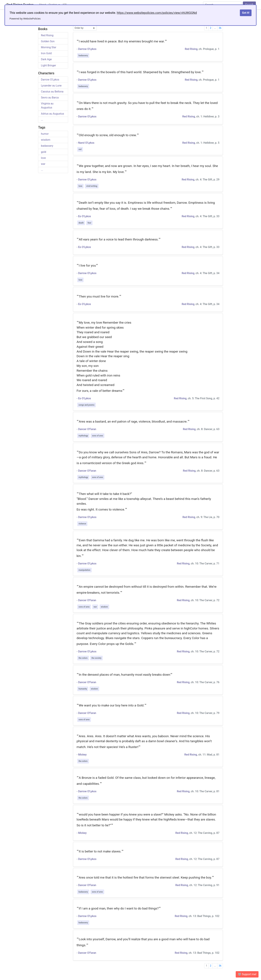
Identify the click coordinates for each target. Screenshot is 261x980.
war (43, 164)
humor (45, 134)
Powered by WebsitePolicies (25, 19)
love (43, 158)
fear (89, 223)
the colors (83, 658)
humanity (83, 689)
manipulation (84, 570)
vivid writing (92, 186)
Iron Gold (46, 53)
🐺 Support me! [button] (247, 974)
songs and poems (86, 405)
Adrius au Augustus (53, 114)
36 (220, 28)
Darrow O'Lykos (50, 80)
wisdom (46, 140)
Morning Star (49, 47)
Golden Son (48, 41)
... (42, 120)
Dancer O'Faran (87, 429)
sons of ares (98, 436)
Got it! (246, 13)
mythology (83, 436)
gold (44, 152)
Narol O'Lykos (86, 143)
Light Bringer (49, 65)
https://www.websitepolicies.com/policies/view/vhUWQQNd (157, 13)
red (80, 149)
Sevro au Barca (50, 98)
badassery (47, 146)
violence (82, 524)
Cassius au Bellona (52, 92)
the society (96, 658)
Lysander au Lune (51, 86)
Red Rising (47, 35)
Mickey (82, 755)
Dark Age (46, 59)
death (81, 223)
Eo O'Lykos (84, 216)
